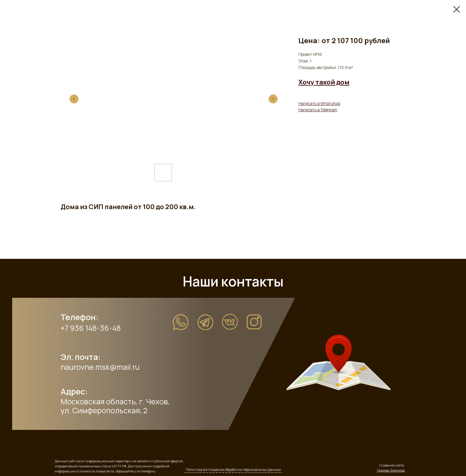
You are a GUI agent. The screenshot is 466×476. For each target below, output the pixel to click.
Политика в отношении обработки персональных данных (233, 470)
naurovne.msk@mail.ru (100, 367)
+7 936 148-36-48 (91, 328)
